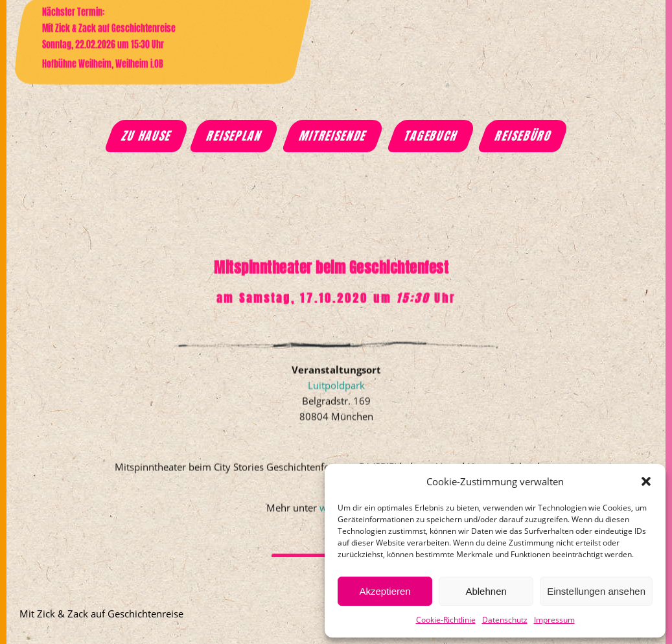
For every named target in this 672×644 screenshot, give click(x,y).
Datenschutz (505, 620)
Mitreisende (333, 136)
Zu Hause (147, 136)
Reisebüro (524, 136)
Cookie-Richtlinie (446, 620)
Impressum (554, 620)
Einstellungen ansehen (596, 591)
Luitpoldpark (336, 403)
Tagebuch (431, 136)
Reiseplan (235, 136)
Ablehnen (486, 591)
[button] (646, 481)
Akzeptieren (385, 591)
